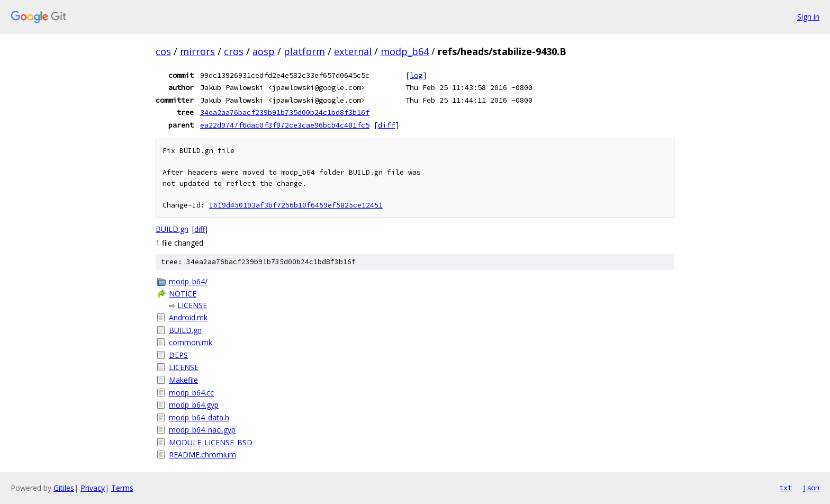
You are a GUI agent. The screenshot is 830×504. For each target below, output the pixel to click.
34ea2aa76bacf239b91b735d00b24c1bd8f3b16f (285, 112)
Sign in (808, 17)
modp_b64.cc (191, 393)
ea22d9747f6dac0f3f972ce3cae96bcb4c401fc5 (285, 125)
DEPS (178, 355)
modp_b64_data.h (199, 417)
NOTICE (183, 294)
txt (786, 488)
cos (163, 51)
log (416, 75)
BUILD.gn (172, 229)
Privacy (93, 488)
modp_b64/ (188, 281)
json (811, 488)
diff (386, 125)
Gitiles (64, 488)
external (353, 51)
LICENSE (192, 305)
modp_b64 (405, 51)
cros (234, 51)
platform (304, 51)
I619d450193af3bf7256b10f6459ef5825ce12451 (296, 205)
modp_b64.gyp (194, 405)
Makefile (183, 380)
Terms (122, 488)
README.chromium (202, 454)
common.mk (191, 342)
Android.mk (188, 317)
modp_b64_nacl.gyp (202, 430)
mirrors (197, 51)
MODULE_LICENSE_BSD (211, 442)
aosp (264, 51)
